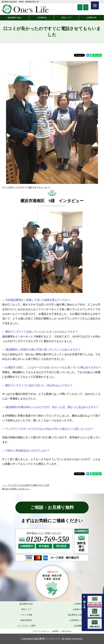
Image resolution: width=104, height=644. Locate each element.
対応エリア (67, 18)
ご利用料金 (42, 18)
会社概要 (78, 626)
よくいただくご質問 (26, 626)
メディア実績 (26, 615)
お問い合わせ (66, 631)
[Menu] (95, 5)
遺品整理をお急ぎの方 (78, 615)
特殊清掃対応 (26, 620)
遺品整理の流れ (15, 18)
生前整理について (78, 620)
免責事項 (55, 631)
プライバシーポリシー (41, 631)
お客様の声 (92, 18)
